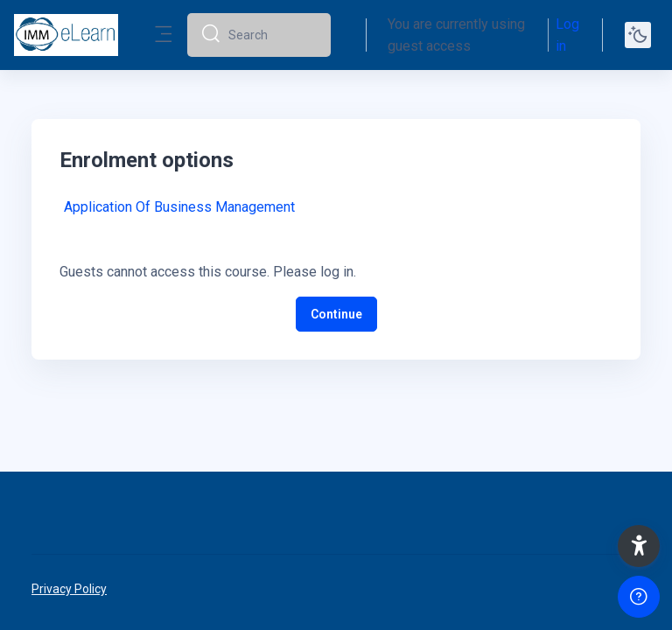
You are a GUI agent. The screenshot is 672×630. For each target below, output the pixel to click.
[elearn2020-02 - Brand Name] (66, 35)
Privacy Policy (69, 589)
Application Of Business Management (179, 207)
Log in (567, 35)
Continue (336, 314)
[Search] (273, 35)
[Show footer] (639, 597)
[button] (639, 546)
